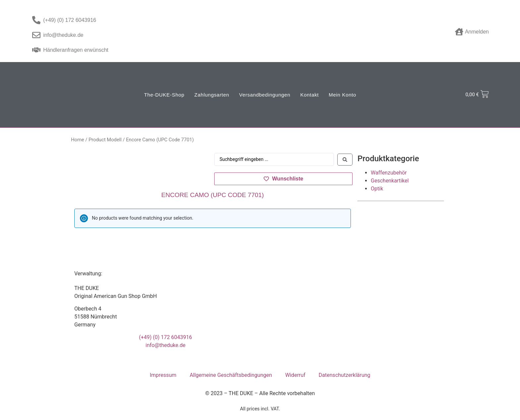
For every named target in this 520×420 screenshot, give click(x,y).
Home (78, 140)
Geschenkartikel (390, 181)
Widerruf (295, 375)
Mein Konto (342, 95)
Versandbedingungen (265, 95)
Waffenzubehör (389, 173)
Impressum (163, 375)
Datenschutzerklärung (345, 375)
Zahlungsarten (212, 95)
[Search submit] (345, 160)
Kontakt (309, 95)
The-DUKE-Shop (164, 95)
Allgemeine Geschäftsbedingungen (231, 375)
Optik (377, 189)
